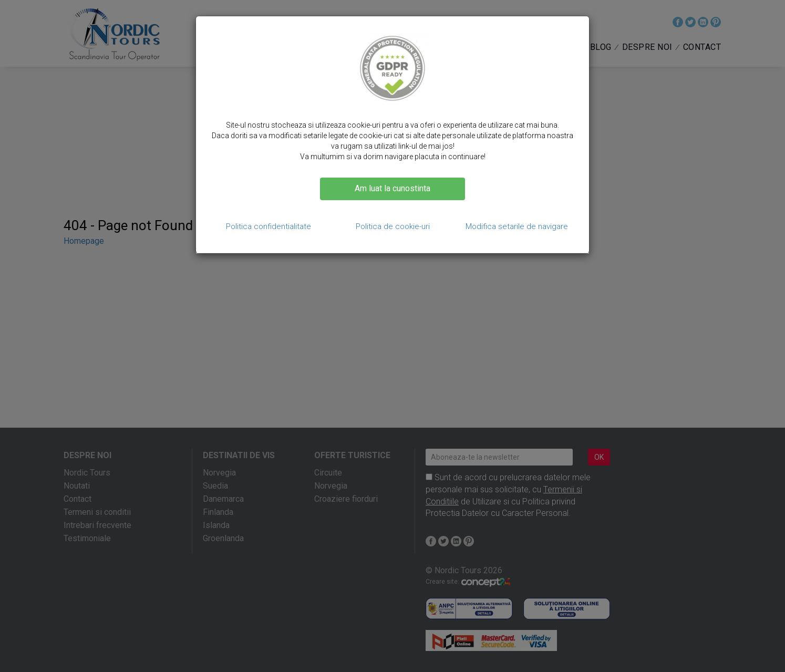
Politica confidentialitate (268, 226)
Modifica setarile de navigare (517, 226)
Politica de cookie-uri (393, 226)
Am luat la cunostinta (392, 188)
